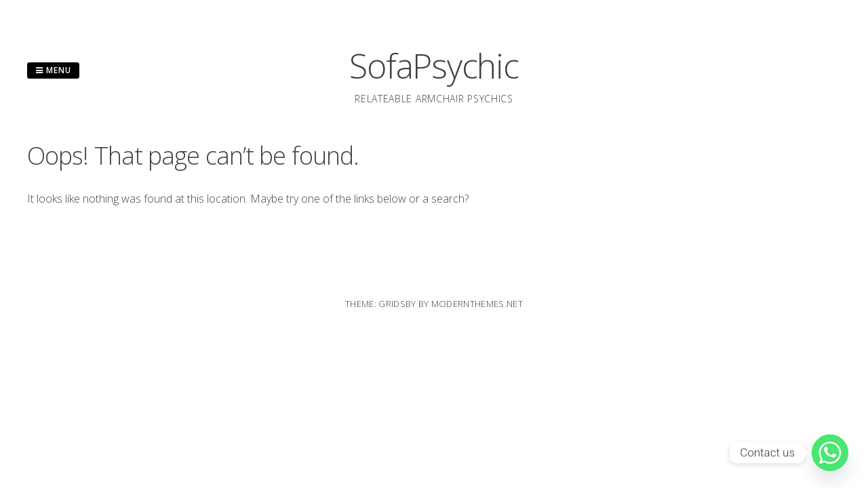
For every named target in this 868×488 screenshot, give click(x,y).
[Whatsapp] (830, 453)
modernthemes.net (477, 304)
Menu (53, 70)
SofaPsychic (434, 66)
